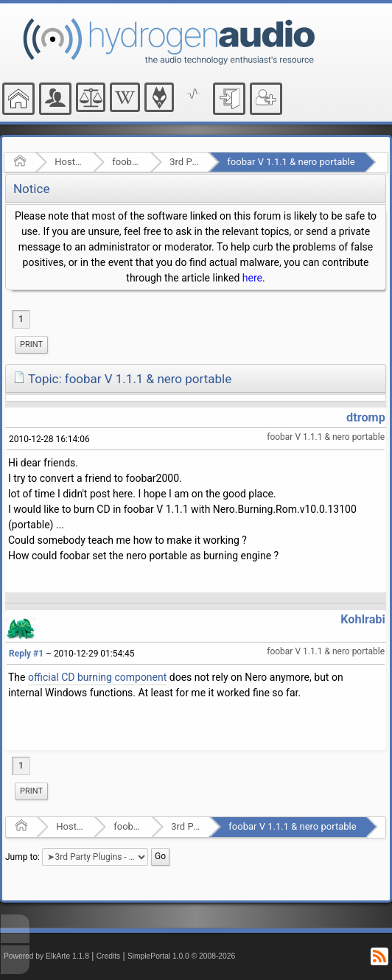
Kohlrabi (363, 619)
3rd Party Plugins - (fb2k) (184, 162)
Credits (109, 956)
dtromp (366, 417)
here (252, 278)
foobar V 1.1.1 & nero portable (291, 162)
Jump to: (22, 856)
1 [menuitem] (21, 319)
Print (31, 344)
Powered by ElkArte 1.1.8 (46, 956)
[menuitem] (31, 345)
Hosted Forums (69, 162)
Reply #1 (26, 654)
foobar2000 (126, 162)
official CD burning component (97, 677)
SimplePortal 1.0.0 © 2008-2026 (181, 956)
